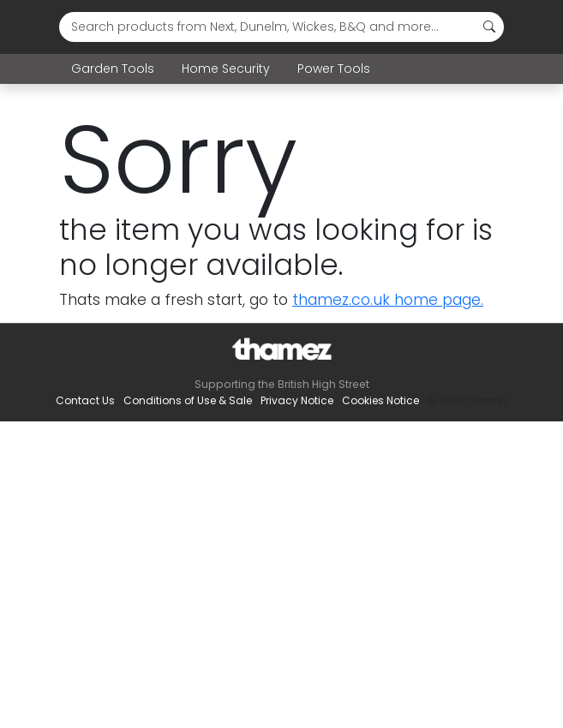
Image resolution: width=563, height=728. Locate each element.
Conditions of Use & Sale (188, 400)
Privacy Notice (297, 400)
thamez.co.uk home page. (388, 300)
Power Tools (334, 69)
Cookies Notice (380, 400)
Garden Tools (113, 69)
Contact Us (85, 400)
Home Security (226, 69)
